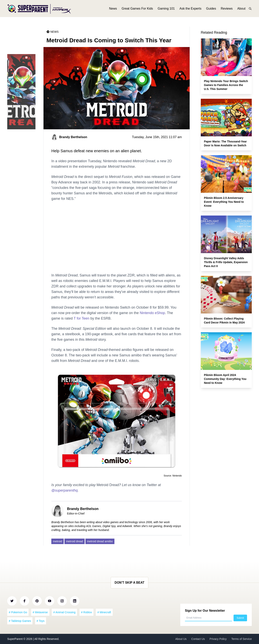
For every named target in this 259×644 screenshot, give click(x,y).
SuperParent (15, 639)
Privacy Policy (218, 639)
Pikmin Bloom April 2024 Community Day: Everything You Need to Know (225, 379)
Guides (211, 9)
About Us (181, 639)
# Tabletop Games (20, 621)
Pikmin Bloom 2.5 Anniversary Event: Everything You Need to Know (224, 202)
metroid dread (74, 541)
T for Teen (82, 318)
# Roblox (86, 612)
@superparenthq (64, 490)
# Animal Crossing (64, 612)
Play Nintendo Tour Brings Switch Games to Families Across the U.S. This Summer (226, 85)
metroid (58, 541)
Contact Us (198, 639)
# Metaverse (40, 612)
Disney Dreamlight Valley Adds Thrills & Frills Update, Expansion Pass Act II (226, 262)
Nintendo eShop (152, 313)
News (113, 9)
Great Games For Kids (137, 9)
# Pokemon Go (18, 612)
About (241, 9)
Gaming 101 (166, 9)
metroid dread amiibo (100, 541)
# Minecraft (104, 612)
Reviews (227, 9)
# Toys (41, 621)
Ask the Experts (190, 9)
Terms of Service (242, 639)
